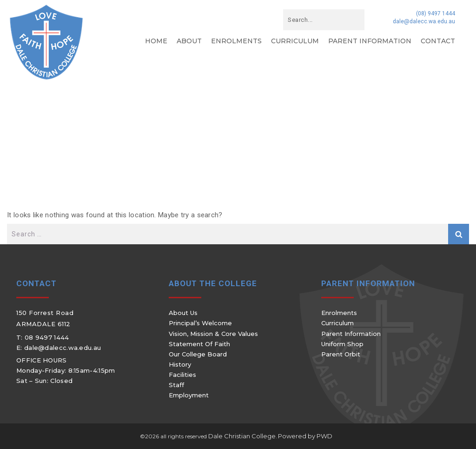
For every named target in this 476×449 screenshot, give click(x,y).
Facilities (182, 375)
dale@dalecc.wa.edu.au (424, 21)
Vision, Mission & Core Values (213, 334)
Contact (438, 41)
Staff (176, 385)
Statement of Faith (199, 344)
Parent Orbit (341, 354)
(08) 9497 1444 (436, 13)
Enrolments (236, 41)
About (189, 41)
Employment (189, 395)
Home (156, 41)
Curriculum (295, 41)
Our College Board (198, 354)
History (180, 364)
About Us (183, 313)
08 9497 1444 (47, 337)
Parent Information (370, 41)
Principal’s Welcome (200, 323)
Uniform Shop (342, 344)
